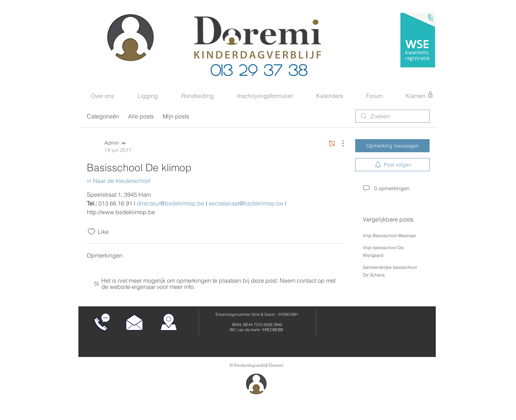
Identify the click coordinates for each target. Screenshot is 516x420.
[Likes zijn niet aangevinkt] (92, 232)
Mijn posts (176, 116)
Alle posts (141, 116)
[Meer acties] (339, 144)
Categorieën (103, 116)
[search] (392, 116)
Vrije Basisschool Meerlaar (389, 235)
